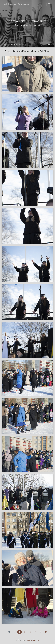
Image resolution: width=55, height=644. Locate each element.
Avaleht (5, 45)
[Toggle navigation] (49, 4)
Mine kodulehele (33, 640)
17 (35, 632)
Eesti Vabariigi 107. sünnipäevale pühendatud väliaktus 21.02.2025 (18, 45)
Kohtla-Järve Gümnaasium (17, 4)
